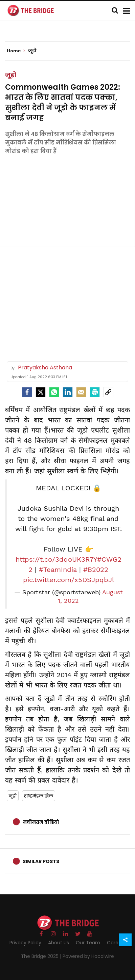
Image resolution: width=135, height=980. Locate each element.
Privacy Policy (25, 943)
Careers (116, 943)
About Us (59, 943)
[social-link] (108, 392)
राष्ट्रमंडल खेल (39, 796)
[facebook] (27, 392)
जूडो (11, 75)
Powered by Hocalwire (88, 956)
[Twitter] (41, 392)
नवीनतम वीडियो (41, 822)
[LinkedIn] (68, 392)
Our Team (88, 943)
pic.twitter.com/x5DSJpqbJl (69, 580)
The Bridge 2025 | (42, 956)
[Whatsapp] (54, 392)
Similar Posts (41, 861)
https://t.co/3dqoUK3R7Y (56, 559)
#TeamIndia (58, 570)
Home (16, 51)
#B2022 (96, 570)
